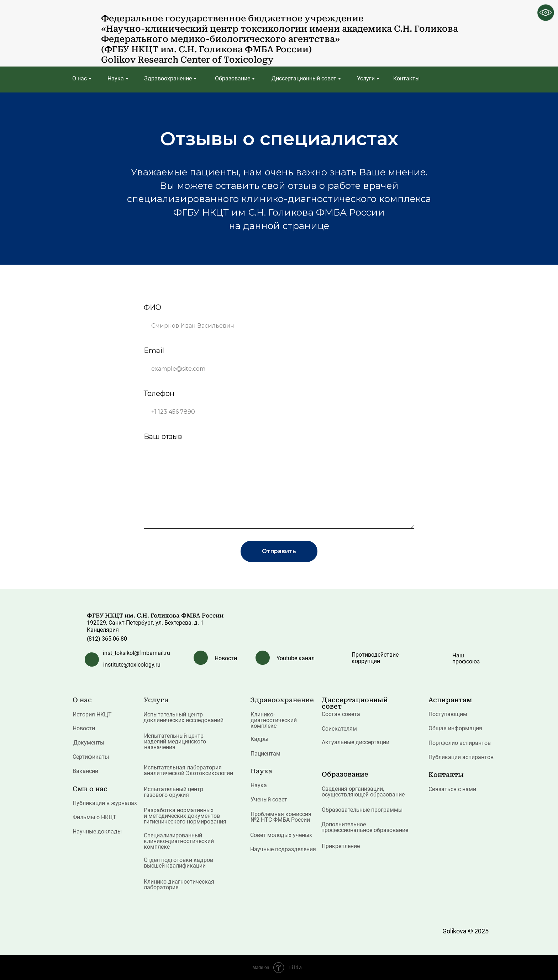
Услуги (366, 78)
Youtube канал (296, 658)
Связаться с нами (452, 789)
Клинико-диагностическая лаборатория (179, 884)
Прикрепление (341, 846)
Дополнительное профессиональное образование (365, 827)
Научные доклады (97, 831)
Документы (89, 743)
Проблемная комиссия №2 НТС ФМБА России (281, 817)
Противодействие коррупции (375, 658)
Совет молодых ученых (281, 835)
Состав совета (341, 714)
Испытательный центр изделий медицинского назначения (175, 741)
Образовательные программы (362, 810)
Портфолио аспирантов (460, 743)
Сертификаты (91, 757)
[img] (85, 31)
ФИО (152, 307)
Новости (226, 658)
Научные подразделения (283, 849)
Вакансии (85, 771)
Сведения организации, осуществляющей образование (363, 792)
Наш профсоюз (466, 658)
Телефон (159, 393)
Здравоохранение (168, 78)
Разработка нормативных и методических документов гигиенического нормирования (185, 816)
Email (154, 350)
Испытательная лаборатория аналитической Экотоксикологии (188, 770)
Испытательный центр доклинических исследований (183, 717)
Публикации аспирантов (461, 757)
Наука (116, 78)
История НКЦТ (92, 714)
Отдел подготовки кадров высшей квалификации (178, 863)
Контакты (406, 78)
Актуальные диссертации (356, 742)
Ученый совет (269, 799)
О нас (80, 78)
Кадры (259, 739)
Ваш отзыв (163, 436)
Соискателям (339, 729)
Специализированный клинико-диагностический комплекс (179, 841)
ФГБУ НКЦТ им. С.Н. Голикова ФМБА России (155, 616)
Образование (233, 78)
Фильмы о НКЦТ (94, 817)
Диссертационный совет (304, 78)
